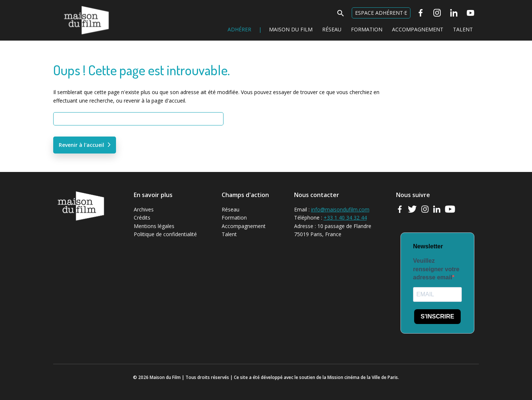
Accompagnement (418, 29)
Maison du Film (71, 6)
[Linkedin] (454, 13)
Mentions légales (154, 226)
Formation (367, 29)
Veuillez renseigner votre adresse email (436, 269)
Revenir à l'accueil (81, 145)
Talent (463, 29)
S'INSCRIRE (438, 316)
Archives (144, 209)
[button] (341, 15)
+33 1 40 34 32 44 (345, 218)
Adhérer (239, 29)
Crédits (142, 218)
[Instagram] (437, 13)
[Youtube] (470, 13)
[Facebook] (421, 13)
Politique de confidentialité (165, 234)
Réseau (332, 29)
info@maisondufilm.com (340, 209)
